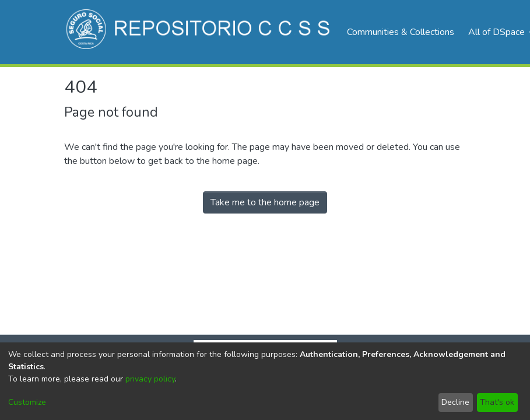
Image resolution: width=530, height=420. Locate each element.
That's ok (497, 402)
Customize (27, 402)
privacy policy (150, 379)
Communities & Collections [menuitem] (401, 32)
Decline (455, 402)
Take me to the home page (265, 202)
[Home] (200, 32)
